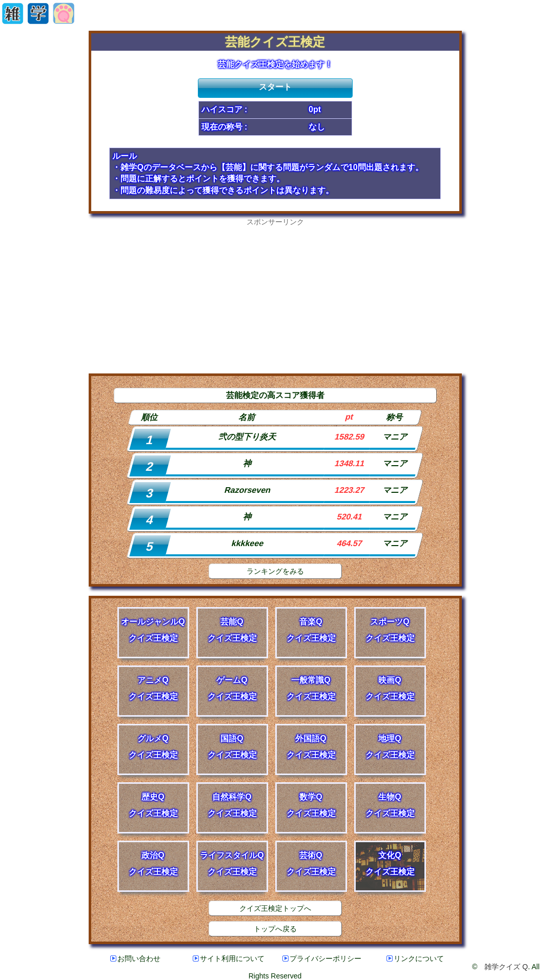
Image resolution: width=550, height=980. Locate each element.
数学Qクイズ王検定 (311, 805)
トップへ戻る (275, 929)
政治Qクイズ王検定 (153, 863)
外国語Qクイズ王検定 (311, 747)
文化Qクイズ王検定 (390, 863)
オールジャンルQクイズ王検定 (153, 630)
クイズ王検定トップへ (275, 908)
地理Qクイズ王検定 (390, 747)
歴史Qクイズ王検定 (153, 805)
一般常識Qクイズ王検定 (311, 688)
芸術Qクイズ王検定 (311, 863)
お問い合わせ (135, 958)
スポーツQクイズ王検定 (390, 630)
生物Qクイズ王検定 (390, 805)
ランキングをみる (275, 571)
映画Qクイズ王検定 (390, 688)
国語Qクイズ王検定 (232, 747)
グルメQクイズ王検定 (153, 747)
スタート (275, 87)
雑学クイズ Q (506, 967)
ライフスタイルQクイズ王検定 (232, 863)
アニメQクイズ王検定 (153, 688)
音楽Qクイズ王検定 (311, 630)
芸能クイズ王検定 (275, 42)
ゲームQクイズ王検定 (232, 688)
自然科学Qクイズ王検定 (232, 805)
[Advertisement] (275, 299)
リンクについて (415, 958)
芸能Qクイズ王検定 (232, 630)
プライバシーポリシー (322, 958)
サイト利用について (229, 958)
